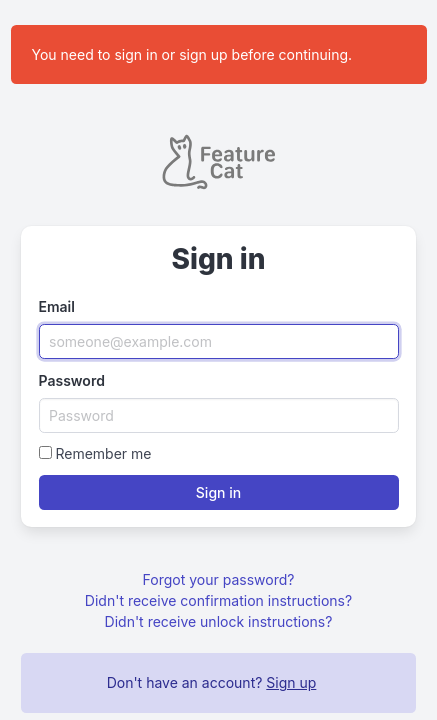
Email (57, 306)
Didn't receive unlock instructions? (219, 621)
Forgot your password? (219, 579)
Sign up (291, 682)
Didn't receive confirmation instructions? (218, 600)
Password (72, 380)
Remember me (103, 453)
